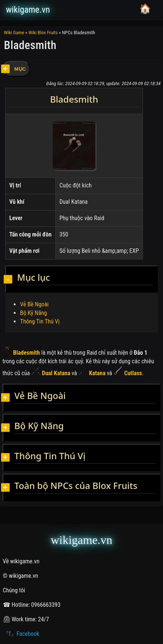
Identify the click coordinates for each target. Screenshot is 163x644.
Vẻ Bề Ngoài (34, 304)
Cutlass (128, 373)
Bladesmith (21, 353)
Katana (92, 373)
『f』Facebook (21, 634)
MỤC (20, 69)
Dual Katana (51, 373)
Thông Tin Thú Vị (40, 321)
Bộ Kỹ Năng (33, 313)
